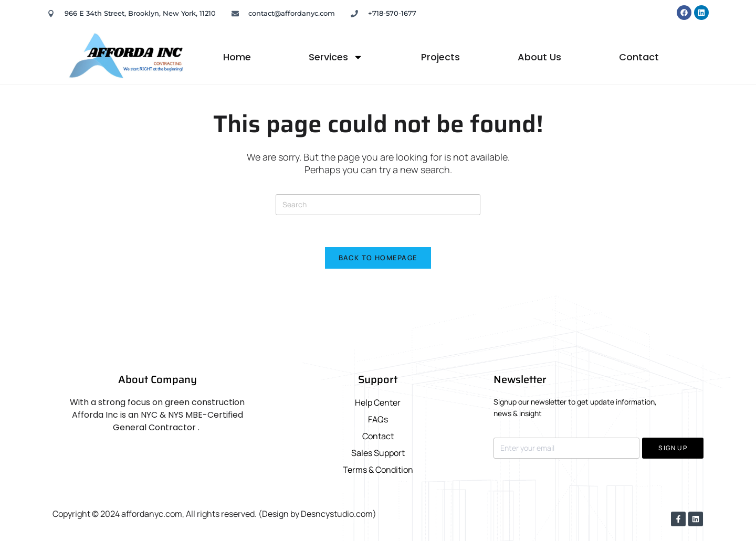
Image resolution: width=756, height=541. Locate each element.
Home (237, 57)
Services (336, 57)
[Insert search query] (378, 205)
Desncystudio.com (337, 514)
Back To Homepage (378, 258)
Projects (440, 57)
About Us (539, 57)
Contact (639, 57)
